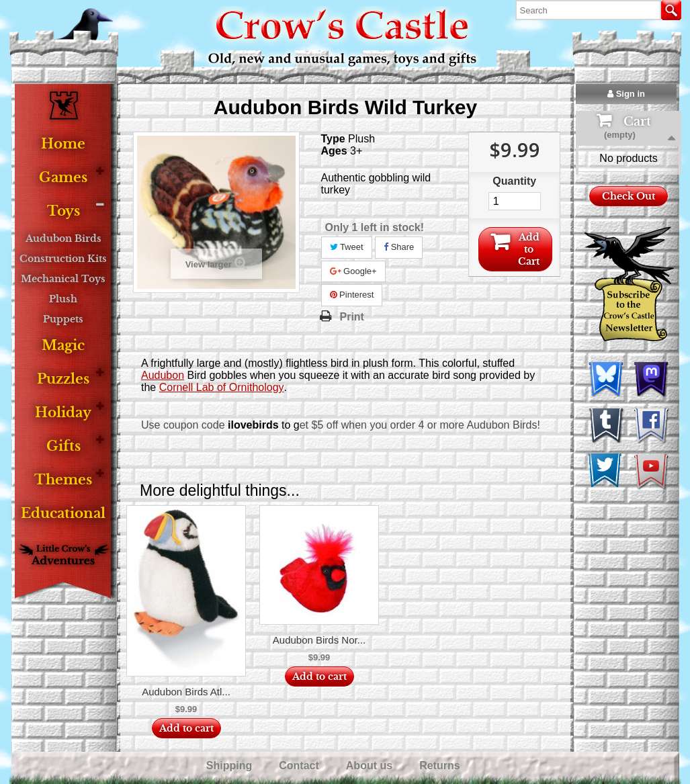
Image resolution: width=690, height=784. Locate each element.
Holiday (63, 413)
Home (63, 144)
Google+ (353, 271)
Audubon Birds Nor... (319, 640)
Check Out (629, 245)
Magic (63, 346)
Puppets (63, 319)
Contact (300, 766)
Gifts (63, 446)
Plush (63, 299)
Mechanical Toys (63, 279)
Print (352, 317)
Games (63, 178)
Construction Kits (63, 259)
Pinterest (352, 295)
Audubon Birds (63, 238)
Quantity (514, 181)
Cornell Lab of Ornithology (222, 387)
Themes (63, 480)
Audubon (163, 375)
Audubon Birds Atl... (186, 692)
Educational (63, 514)
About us (371, 766)
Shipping (231, 766)
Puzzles (63, 379)
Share (399, 247)
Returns (441, 766)
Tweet (347, 247)
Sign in (626, 94)
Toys (63, 211)
